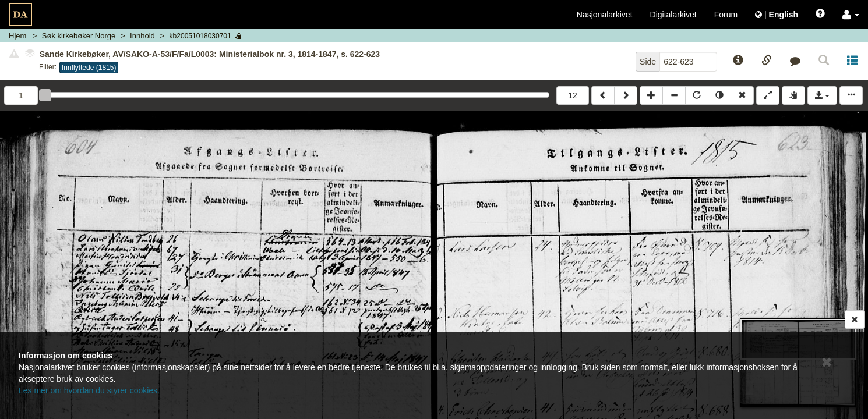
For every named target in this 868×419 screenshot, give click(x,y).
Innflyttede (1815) (89, 68)
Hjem (17, 36)
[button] (851, 15)
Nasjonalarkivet (605, 15)
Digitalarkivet (673, 15)
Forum (726, 15)
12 (573, 95)
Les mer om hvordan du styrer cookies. (89, 390)
